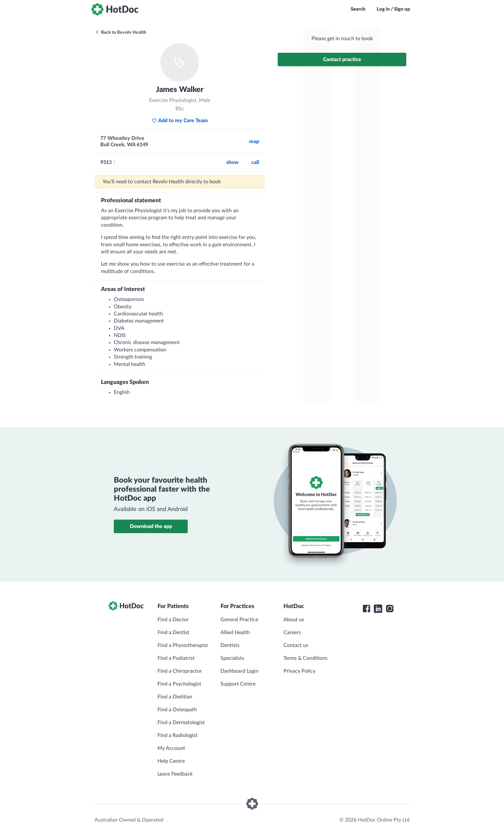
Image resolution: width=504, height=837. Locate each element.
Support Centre (238, 684)
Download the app (151, 526)
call (255, 162)
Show (232, 162)
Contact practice (342, 59)
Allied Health (235, 632)
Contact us (296, 645)
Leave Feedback (175, 774)
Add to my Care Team (180, 121)
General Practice (239, 620)
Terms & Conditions (306, 658)
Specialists (232, 658)
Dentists (230, 645)
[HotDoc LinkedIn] (378, 609)
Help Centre (171, 761)
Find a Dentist (173, 632)
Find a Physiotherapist (183, 645)
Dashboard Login (239, 671)
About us (294, 620)
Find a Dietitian (175, 697)
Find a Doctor (173, 620)
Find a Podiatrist (176, 658)
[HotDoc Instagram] (390, 609)
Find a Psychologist (179, 684)
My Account (171, 748)
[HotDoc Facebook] (366, 609)
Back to (121, 32)
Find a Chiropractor (180, 671)
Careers (292, 632)
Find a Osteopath (177, 710)
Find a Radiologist (178, 735)
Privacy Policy (299, 671)
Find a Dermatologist (181, 723)
